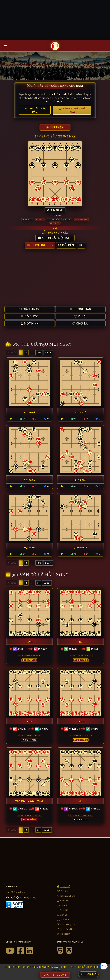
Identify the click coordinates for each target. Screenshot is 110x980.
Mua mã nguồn (66, 924)
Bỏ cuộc (30, 316)
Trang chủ (64, 886)
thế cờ (29, 344)
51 (38, 583)
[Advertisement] (55, 20)
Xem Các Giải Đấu (35, 110)
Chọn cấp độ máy (54, 238)
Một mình (30, 323)
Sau (48, 352)
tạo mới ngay (55, 344)
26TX (81, 721)
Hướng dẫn (80, 309)
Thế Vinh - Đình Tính (29, 801)
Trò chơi (63, 919)
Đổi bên (66, 245)
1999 (29, 641)
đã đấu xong (53, 574)
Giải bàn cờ (30, 309)
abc (81, 801)
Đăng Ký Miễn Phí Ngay (72, 110)
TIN (29, 721)
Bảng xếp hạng (66, 896)
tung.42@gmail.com (16, 892)
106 (39, 352)
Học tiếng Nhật (66, 929)
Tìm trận (55, 127)
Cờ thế (62, 905)
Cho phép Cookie (55, 975)
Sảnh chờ (63, 900)
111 (81, 641)
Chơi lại (80, 323)
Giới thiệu (63, 910)
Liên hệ (62, 915)
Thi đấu (62, 891)
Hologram (64, 934)
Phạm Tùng (31, 897)
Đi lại (80, 316)
